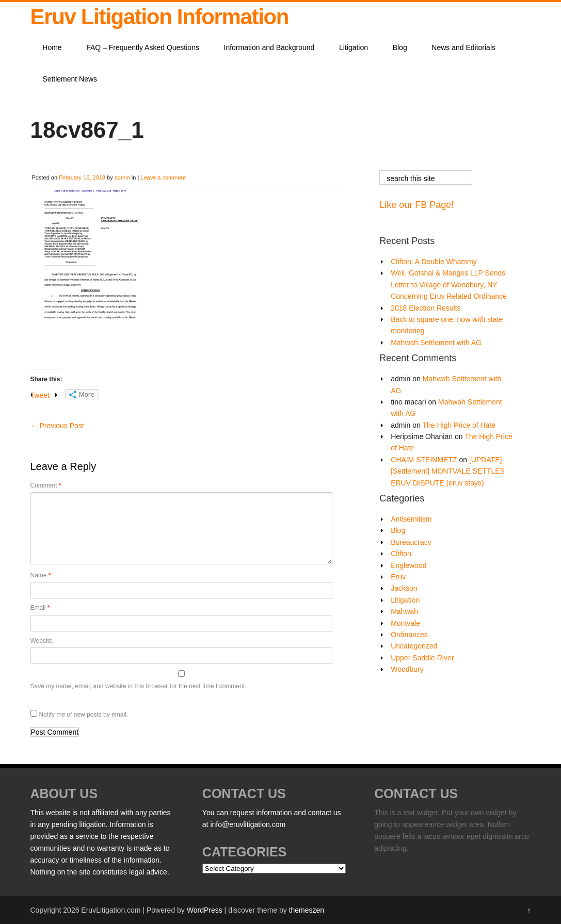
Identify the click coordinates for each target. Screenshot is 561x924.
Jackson (404, 588)
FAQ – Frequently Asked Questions (143, 47)
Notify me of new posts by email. (83, 715)
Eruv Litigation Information (160, 17)
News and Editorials (463, 47)
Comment (46, 485)
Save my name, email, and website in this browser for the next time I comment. (139, 686)
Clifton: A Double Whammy (434, 262)
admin (122, 177)
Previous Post (57, 426)
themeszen (307, 910)
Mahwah (404, 611)
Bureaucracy (411, 542)
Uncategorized (414, 646)
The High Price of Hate (459, 425)
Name (41, 575)
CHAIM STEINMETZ (424, 460)
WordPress (205, 910)
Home (52, 47)
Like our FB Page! (416, 205)
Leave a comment (163, 177)
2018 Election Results (426, 308)
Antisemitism (411, 519)
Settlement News (70, 79)
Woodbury (407, 669)
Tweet (40, 395)
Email (40, 608)
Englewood (408, 565)
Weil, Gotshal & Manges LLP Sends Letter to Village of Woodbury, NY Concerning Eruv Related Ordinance (449, 285)
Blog (400, 47)
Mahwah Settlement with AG (436, 343)
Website (42, 641)
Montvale (405, 623)
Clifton (401, 554)
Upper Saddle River (422, 658)
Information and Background (269, 47)
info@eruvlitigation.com (248, 824)
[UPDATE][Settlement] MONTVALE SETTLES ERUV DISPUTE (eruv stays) (448, 471)
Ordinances (409, 635)
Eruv (398, 577)
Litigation (354, 47)
